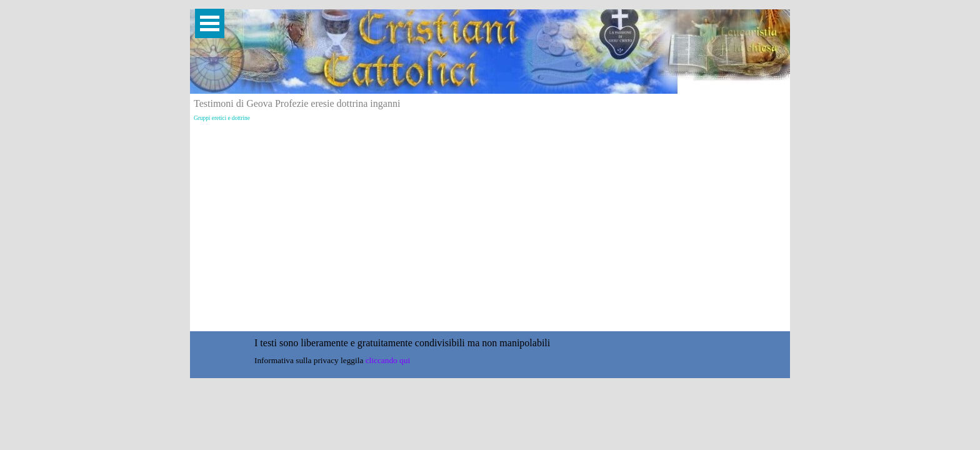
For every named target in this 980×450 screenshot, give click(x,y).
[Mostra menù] (210, 23)
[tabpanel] (487, 343)
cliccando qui (388, 360)
